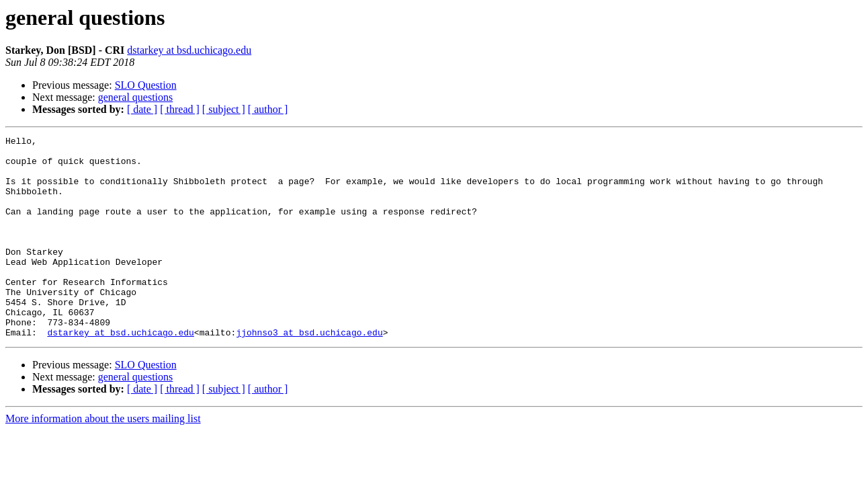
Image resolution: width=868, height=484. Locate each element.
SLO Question (146, 85)
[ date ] (142, 109)
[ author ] (268, 109)
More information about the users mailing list (103, 459)
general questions (136, 97)
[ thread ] (180, 109)
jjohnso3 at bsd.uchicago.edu (309, 372)
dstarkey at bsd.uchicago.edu (189, 50)
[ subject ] (224, 109)
